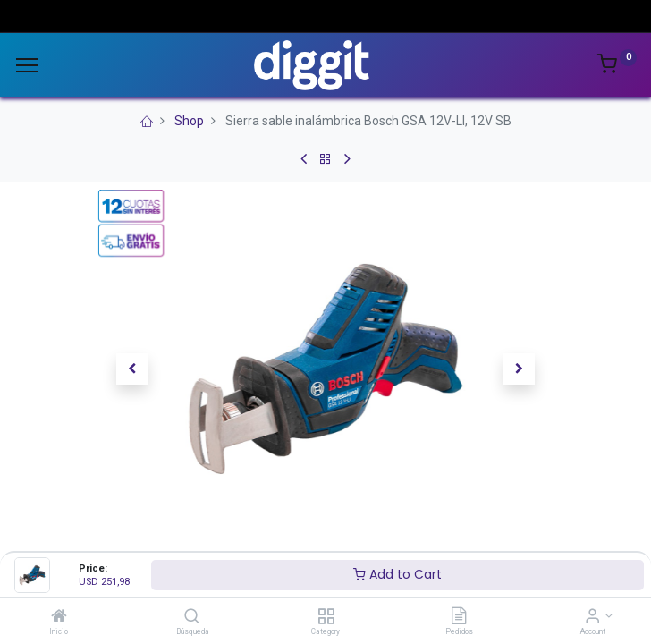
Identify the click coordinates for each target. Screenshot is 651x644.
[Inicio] (59, 617)
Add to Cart (397, 574)
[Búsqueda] (192, 617)
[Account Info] (592, 617)
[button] (132, 369)
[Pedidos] (459, 617)
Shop (189, 121)
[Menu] (27, 65)
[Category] (326, 617)
